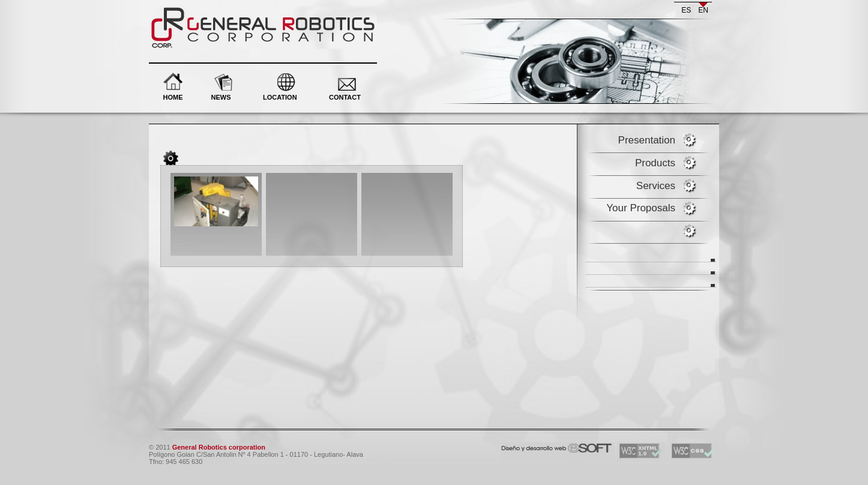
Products (655, 163)
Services (656, 186)
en (703, 10)
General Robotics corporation (219, 11)
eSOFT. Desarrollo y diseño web (544, 446)
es (686, 10)
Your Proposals (641, 208)
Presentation (647, 140)
